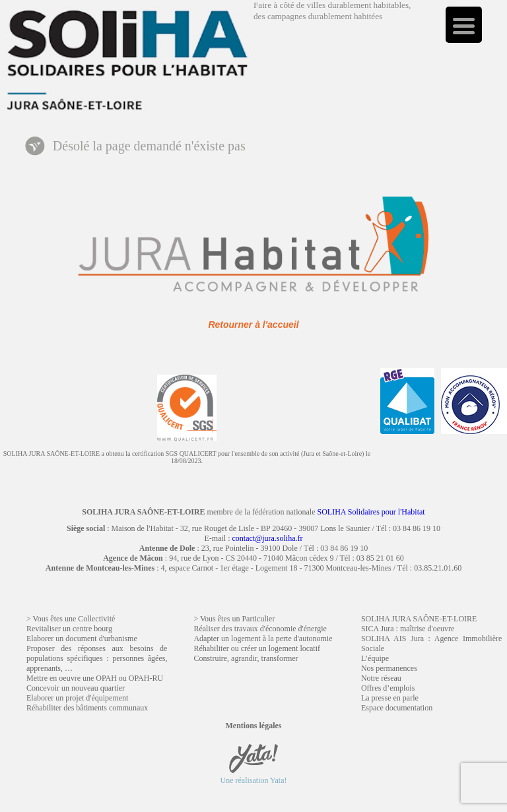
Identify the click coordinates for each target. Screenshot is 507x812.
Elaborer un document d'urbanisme (82, 639)
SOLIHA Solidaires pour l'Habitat (371, 512)
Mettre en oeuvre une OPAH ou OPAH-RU (95, 678)
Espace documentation (397, 708)
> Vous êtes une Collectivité (71, 619)
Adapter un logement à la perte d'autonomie (263, 639)
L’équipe (375, 658)
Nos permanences (389, 668)
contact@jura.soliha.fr (267, 538)
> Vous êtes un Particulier (234, 619)
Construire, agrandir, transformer (246, 658)
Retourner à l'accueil (253, 325)
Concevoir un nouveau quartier (76, 688)
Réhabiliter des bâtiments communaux (87, 708)
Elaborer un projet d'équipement (77, 698)
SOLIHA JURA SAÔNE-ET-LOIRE (419, 619)
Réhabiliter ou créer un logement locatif (257, 648)
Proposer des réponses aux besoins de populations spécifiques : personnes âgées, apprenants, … (97, 658)
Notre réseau (381, 678)
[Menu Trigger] (464, 25)
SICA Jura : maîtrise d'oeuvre (408, 629)
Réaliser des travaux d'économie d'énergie (260, 629)
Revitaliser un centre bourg (69, 629)
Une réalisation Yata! (254, 775)
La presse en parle (390, 698)
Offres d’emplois (388, 688)
